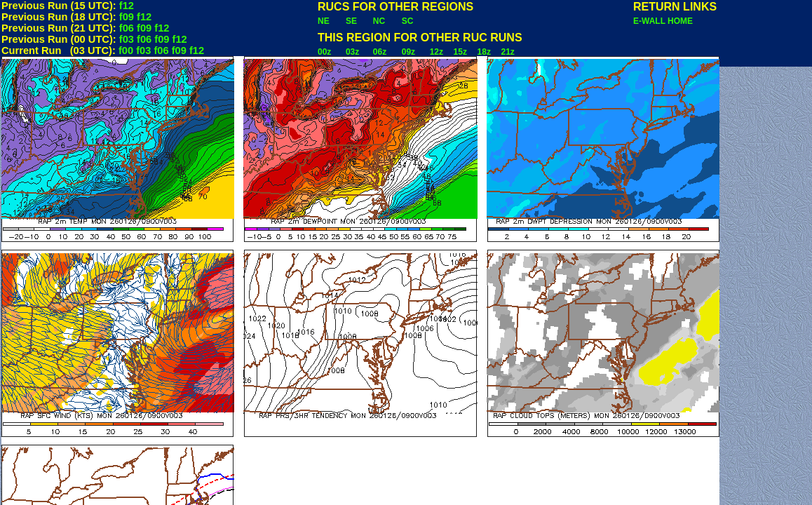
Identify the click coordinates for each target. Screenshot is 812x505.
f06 (127, 28)
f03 (127, 39)
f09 (127, 17)
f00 (126, 50)
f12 (127, 6)
